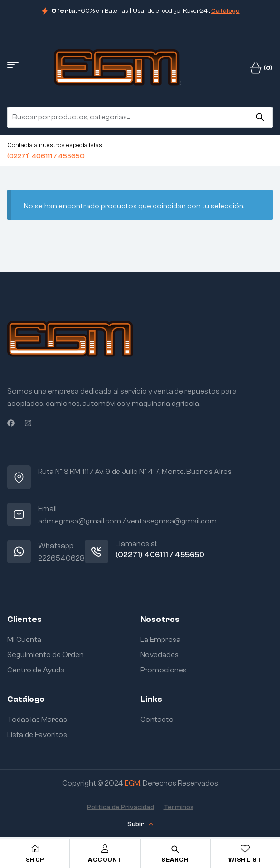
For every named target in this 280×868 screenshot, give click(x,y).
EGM (132, 783)
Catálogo (225, 11)
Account (105, 860)
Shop (35, 860)
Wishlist (245, 860)
